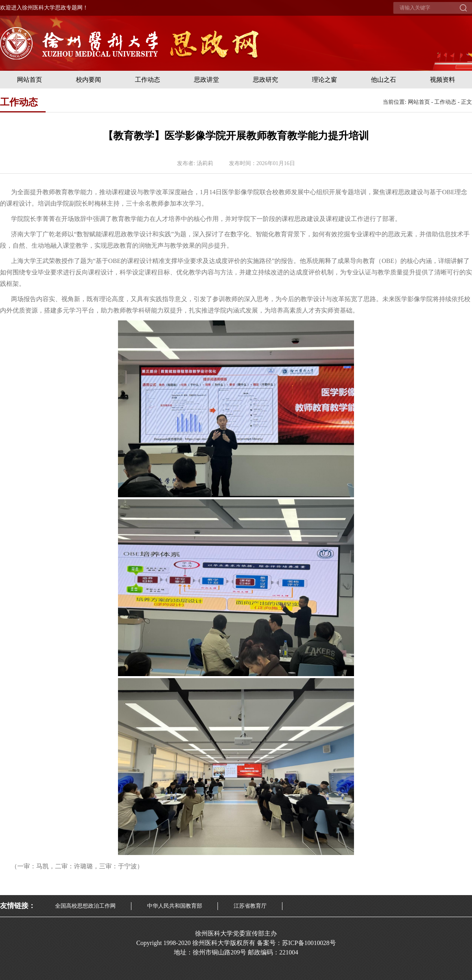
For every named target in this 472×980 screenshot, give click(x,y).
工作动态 (147, 80)
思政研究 (265, 80)
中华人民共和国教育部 (175, 906)
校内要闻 (88, 80)
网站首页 (29, 80)
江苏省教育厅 (250, 906)
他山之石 (383, 80)
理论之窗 (324, 80)
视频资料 (442, 80)
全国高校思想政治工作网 (85, 906)
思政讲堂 (206, 80)
